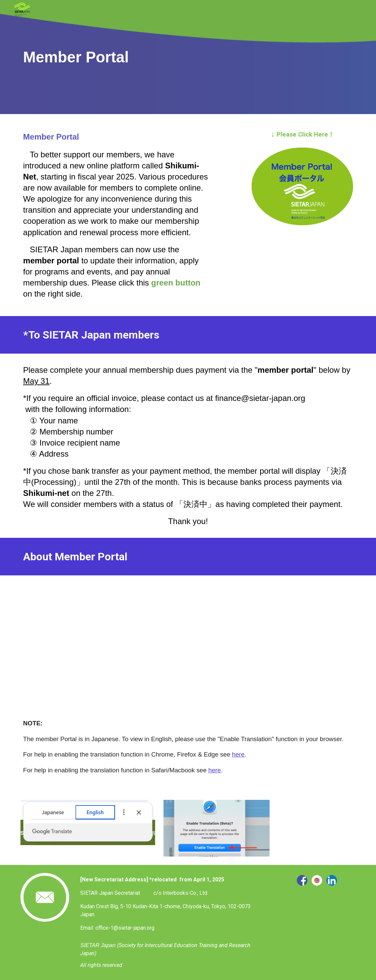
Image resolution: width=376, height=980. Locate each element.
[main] (188, 57)
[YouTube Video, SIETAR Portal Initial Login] (102, 639)
